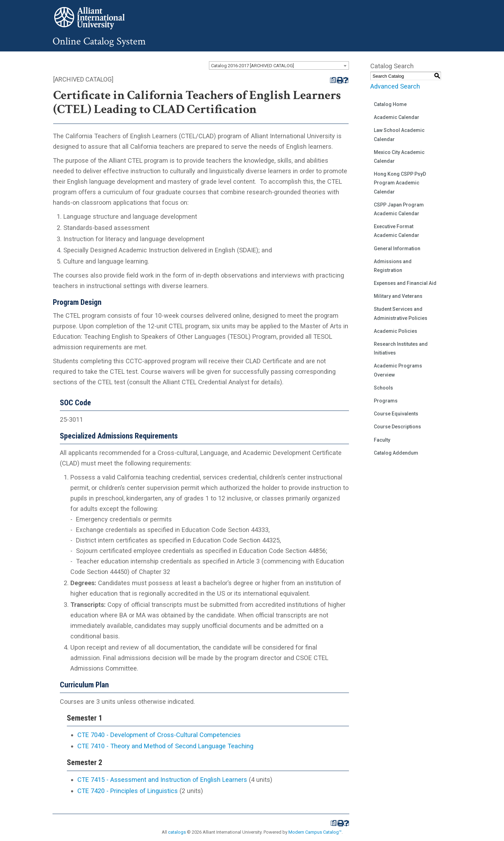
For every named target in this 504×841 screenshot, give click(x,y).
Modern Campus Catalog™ (315, 832)
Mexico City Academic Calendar (399, 157)
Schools (383, 388)
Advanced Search (395, 86)
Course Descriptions (397, 427)
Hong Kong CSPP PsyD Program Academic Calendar (400, 183)
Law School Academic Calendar (399, 135)
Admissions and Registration (393, 266)
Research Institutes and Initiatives (401, 348)
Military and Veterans (398, 296)
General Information (397, 248)
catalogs (177, 832)
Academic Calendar (397, 117)
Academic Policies (395, 331)
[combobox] (279, 65)
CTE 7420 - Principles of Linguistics (128, 791)
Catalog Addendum (396, 453)
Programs (386, 401)
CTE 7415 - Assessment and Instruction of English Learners (162, 780)
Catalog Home (390, 104)
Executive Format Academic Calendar (397, 231)
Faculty (382, 440)
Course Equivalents (396, 414)
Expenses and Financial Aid (405, 283)
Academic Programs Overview (398, 370)
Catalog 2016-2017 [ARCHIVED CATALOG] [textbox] (253, 66)
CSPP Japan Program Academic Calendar (399, 209)
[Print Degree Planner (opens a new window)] (333, 80)
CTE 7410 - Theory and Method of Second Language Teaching (165, 746)
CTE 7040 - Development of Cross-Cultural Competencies (159, 735)
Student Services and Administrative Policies (401, 313)
